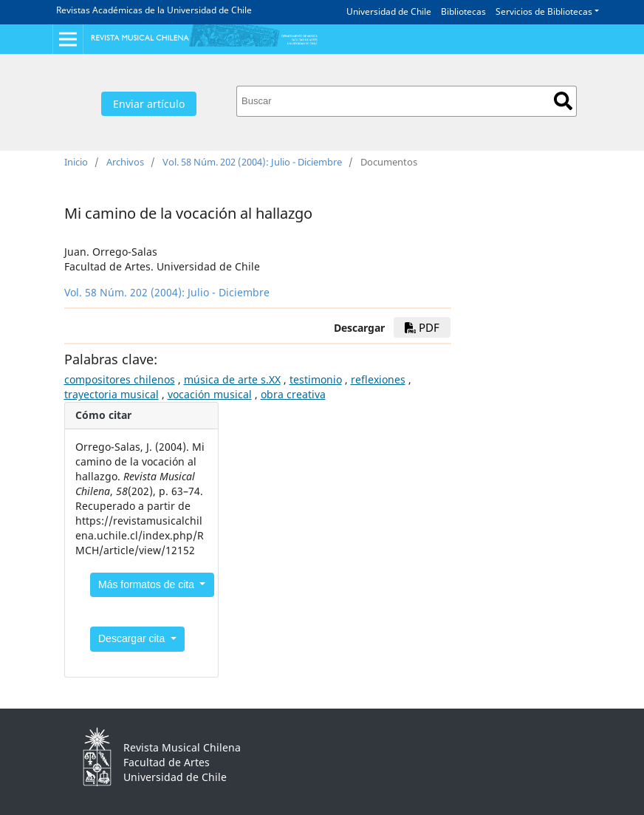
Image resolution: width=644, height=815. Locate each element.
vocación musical (210, 394)
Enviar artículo (149, 104)
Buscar (563, 101)
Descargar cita (133, 638)
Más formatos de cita (148, 584)
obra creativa (293, 394)
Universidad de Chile (389, 11)
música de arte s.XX (232, 379)
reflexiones (378, 379)
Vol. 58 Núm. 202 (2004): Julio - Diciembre (252, 162)
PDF (422, 327)
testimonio (316, 379)
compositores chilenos (120, 379)
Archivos (125, 162)
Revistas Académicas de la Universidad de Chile (154, 10)
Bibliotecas (463, 11)
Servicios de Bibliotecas (544, 11)
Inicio (76, 162)
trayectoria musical (112, 394)
